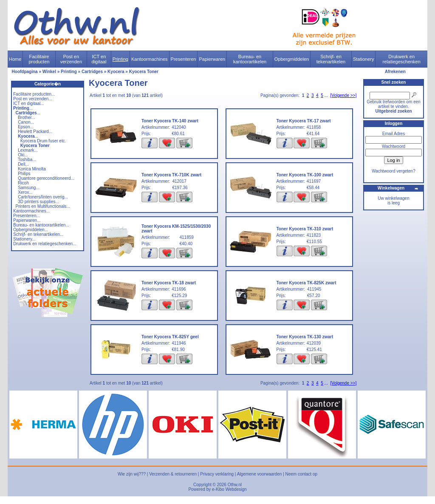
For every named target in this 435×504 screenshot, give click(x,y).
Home (15, 59)
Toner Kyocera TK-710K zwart (171, 175)
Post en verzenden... (33, 99)
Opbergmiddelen (292, 59)
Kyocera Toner (144, 72)
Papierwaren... (27, 220)
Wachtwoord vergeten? (393, 171)
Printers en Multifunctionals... (43, 206)
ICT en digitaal (99, 59)
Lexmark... (28, 150)
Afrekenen (395, 72)
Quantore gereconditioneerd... (46, 178)
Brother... (27, 118)
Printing (120, 59)
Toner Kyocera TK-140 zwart (170, 121)
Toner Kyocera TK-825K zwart (306, 283)
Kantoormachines (150, 59)
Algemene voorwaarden (260, 474)
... (23, 108)
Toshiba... (27, 160)
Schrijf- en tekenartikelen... (38, 234)
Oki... (23, 155)
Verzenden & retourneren (173, 474)
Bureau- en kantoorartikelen (250, 59)
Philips (24, 174)
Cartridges (92, 72)
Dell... (23, 164)
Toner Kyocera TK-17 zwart (304, 121)
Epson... (26, 127)
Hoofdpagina (25, 72)
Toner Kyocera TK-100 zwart (305, 175)
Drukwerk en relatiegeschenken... (45, 244)
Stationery (364, 59)
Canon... (26, 122)
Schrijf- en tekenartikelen (331, 59)
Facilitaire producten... (34, 94)
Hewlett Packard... (35, 132)
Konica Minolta (32, 169)
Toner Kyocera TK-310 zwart (305, 229)
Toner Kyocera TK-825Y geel (170, 337)
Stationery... (24, 239)
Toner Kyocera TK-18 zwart (169, 283)
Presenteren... (27, 216)
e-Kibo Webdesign (229, 489)
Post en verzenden (71, 59)
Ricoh (23, 183)
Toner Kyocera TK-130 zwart (305, 337)
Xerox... (25, 192)
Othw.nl (235, 485)
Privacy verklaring (217, 474)
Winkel (49, 72)
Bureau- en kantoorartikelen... (41, 225)
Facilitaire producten (39, 59)
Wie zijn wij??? (132, 474)
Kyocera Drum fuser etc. (43, 141)
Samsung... (29, 188)
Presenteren (184, 59)
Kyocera (116, 72)
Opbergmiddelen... (31, 230)
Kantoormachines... (31, 211)
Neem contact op (301, 474)
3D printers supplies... (38, 202)
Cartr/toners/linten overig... (43, 197)
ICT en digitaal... (29, 103)
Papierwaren (212, 59)
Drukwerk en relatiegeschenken (402, 59)
